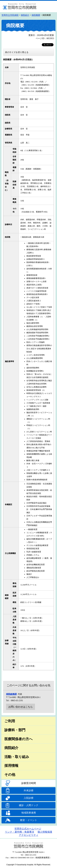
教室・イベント (29, 820)
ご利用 (10, 721)
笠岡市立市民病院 (10, 15)
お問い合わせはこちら (21, 707)
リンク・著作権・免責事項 (19, 832)
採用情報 (11, 766)
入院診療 (29, 798)
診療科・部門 (15, 730)
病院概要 (36, 15)
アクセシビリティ (29, 835)
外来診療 (29, 790)
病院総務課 (11, 694)
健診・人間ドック (29, 805)
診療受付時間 (29, 783)
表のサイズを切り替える (17, 52)
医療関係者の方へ (19, 739)
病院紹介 (25, 15)
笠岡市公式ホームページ (28, 829)
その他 (10, 775)
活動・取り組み (17, 757)
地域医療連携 (29, 813)
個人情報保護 (45, 832)
